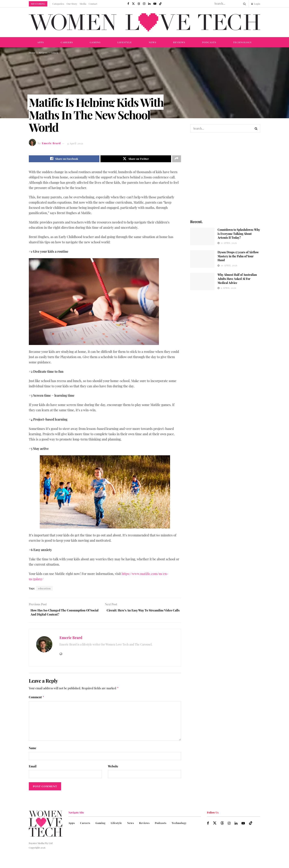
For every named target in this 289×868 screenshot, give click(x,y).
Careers (67, 42)
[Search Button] (244, 4)
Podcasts (209, 42)
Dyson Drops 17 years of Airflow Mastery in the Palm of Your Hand (238, 256)
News (153, 42)
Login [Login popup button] (256, 4)
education (44, 589)
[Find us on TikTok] (160, 4)
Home (32, 53)
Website (113, 768)
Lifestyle (125, 42)
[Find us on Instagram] (144, 4)
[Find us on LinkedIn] (149, 4)
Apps (40, 42)
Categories (58, 4)
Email (33, 768)
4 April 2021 (75, 143)
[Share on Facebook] (64, 159)
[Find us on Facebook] (128, 4)
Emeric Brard (51, 143)
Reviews (179, 42)
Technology (242, 42)
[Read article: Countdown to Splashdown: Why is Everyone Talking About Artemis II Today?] (202, 236)
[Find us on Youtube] (155, 4)
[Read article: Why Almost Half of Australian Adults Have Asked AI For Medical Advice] (202, 281)
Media (83, 4)
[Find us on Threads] (139, 4)
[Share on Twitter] (136, 159)
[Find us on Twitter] (133, 4)
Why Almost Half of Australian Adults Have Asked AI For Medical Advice (237, 279)
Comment (37, 699)
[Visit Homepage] (144, 22)
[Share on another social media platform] (177, 159)
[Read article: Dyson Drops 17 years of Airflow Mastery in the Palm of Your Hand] (202, 259)
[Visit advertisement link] (225, 176)
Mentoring (38, 4)
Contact (93, 4)
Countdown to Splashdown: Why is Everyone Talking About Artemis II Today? (239, 234)
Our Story (72, 4)
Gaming (95, 42)
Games (54, 53)
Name (33, 750)
